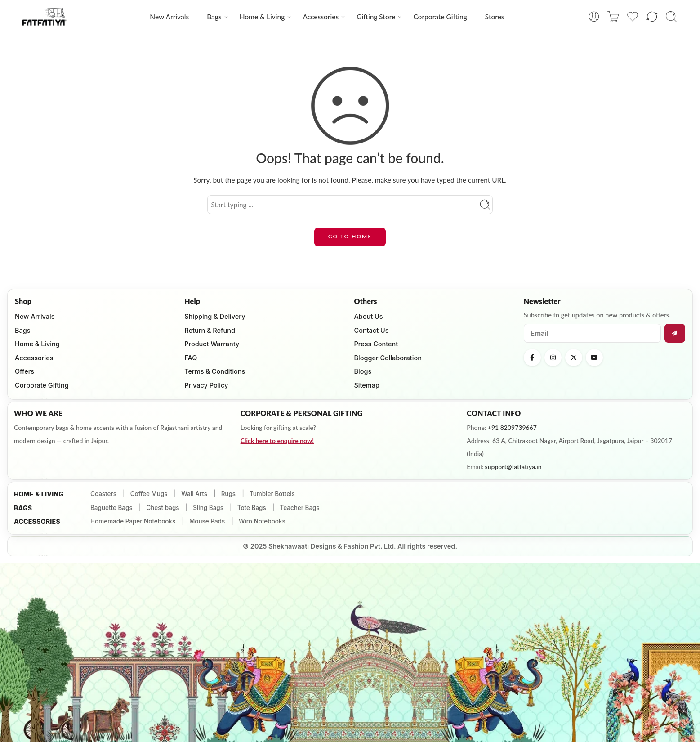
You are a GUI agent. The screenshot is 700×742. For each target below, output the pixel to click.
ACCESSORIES (37, 521)
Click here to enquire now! (277, 440)
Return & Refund (210, 330)
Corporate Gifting (440, 17)
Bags (214, 17)
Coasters (103, 494)
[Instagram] (553, 358)
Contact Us (372, 330)
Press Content (376, 344)
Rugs (229, 494)
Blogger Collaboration (388, 358)
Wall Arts (194, 494)
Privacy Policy (206, 385)
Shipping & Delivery (215, 316)
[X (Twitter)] (574, 358)
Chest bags (163, 508)
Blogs (363, 371)
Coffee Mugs (149, 494)
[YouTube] (594, 358)
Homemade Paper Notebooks (133, 521)
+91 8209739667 (512, 427)
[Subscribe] (675, 333)
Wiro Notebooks (262, 521)
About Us (369, 316)
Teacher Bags (299, 508)
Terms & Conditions (215, 371)
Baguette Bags (111, 508)
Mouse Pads (207, 521)
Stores (495, 17)
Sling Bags (208, 508)
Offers (25, 371)
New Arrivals (169, 17)
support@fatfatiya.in (513, 467)
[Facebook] (532, 358)
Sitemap (367, 385)
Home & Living (262, 17)
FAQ (191, 358)
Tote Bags (252, 508)
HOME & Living (39, 494)
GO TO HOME (350, 236)
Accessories (321, 17)
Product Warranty (212, 344)
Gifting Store (376, 17)
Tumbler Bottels (272, 494)
